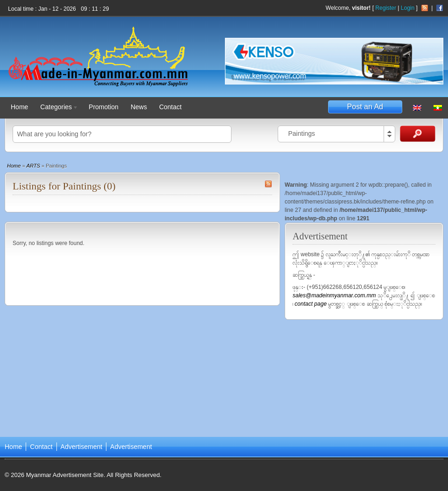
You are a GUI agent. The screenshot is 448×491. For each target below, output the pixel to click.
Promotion (104, 107)
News (139, 107)
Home (19, 107)
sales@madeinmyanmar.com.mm (335, 295)
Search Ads (418, 134)
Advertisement (81, 447)
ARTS (33, 166)
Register (386, 8)
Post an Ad (365, 107)
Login (408, 8)
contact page (311, 304)
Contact (170, 107)
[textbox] (122, 134)
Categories (57, 108)
